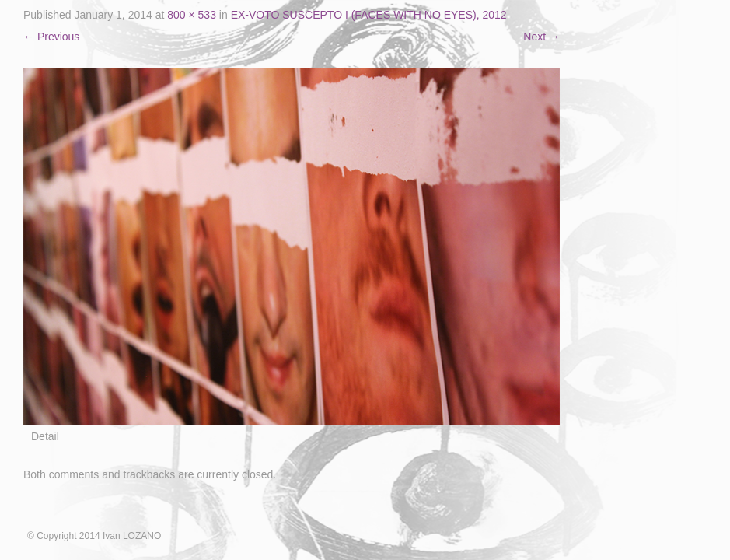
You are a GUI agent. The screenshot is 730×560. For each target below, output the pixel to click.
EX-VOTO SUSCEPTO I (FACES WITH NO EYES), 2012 (369, 15)
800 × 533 (192, 15)
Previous (51, 37)
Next (541, 37)
